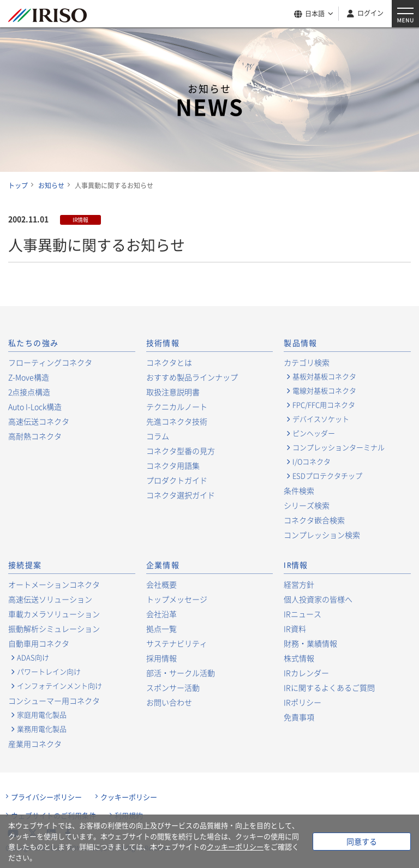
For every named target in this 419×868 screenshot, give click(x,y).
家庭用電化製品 (42, 715)
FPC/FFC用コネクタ (324, 405)
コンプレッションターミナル (339, 447)
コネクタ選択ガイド (181, 495)
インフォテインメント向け (59, 686)
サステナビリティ (177, 643)
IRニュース (303, 614)
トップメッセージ (177, 599)
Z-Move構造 (29, 377)
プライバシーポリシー (46, 797)
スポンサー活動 (173, 687)
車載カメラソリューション (54, 614)
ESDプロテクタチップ (327, 476)
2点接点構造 (29, 392)
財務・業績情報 (310, 643)
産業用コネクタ (35, 744)
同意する (362, 841)
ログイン (370, 13)
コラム (158, 436)
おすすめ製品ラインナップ (192, 377)
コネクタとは (169, 362)
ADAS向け (33, 657)
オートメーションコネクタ (54, 584)
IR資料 (295, 628)
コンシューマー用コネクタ (54, 701)
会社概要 (161, 584)
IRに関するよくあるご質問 (329, 687)
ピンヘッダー (314, 433)
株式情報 (299, 658)
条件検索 (299, 490)
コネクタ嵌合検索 (314, 520)
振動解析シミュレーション (54, 628)
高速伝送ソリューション (50, 599)
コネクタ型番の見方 (181, 451)
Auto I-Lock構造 (35, 406)
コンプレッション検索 (322, 535)
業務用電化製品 (42, 729)
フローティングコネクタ (50, 362)
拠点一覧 (161, 628)
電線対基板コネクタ (324, 391)
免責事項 (299, 717)
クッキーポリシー (129, 797)
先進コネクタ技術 (177, 421)
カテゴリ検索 (307, 362)
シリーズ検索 (307, 505)
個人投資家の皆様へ (318, 599)
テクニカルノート (177, 406)
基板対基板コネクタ (324, 376)
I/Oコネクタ (312, 462)
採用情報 (161, 658)
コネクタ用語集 (173, 465)
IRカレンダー (306, 673)
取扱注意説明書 (173, 392)
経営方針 (299, 584)
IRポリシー (303, 702)
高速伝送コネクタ (39, 421)
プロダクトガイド (177, 480)
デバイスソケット (321, 419)
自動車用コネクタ (39, 643)
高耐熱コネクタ (35, 436)
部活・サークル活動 (181, 673)
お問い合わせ (169, 702)
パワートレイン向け (49, 672)
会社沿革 (161, 614)
